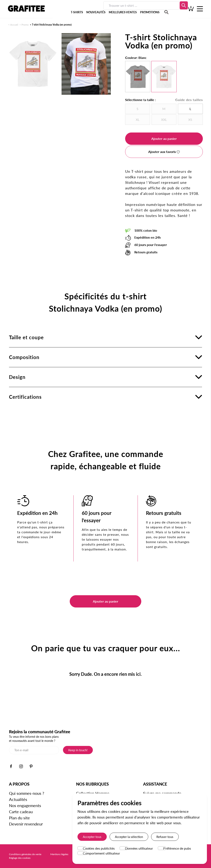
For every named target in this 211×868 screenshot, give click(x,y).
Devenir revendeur (26, 824)
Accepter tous (92, 837)
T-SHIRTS (62, 10)
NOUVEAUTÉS (81, 10)
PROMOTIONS (135, 10)
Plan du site (19, 818)
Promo (25, 25)
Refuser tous (165, 837)
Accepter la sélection (129, 837)
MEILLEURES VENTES (108, 10)
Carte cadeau (21, 812)
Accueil (14, 25)
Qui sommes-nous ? (27, 793)
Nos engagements (25, 805)
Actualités (18, 799)
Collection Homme (93, 793)
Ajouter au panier (164, 139)
